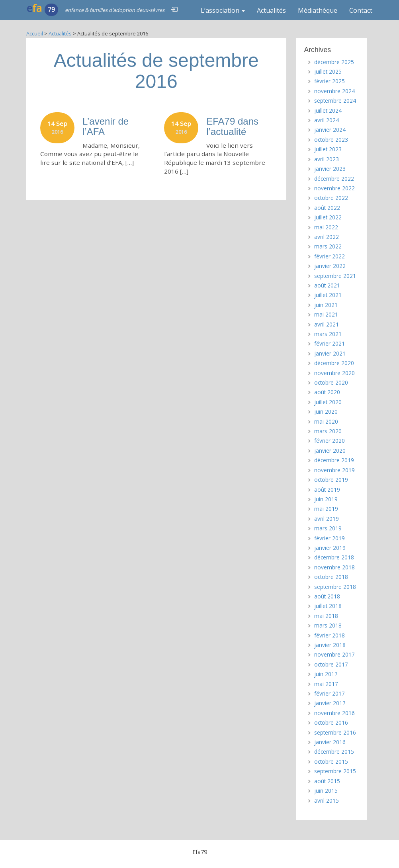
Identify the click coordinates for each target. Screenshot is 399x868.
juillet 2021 (328, 295)
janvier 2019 (330, 548)
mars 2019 (328, 528)
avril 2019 (327, 519)
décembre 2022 (334, 179)
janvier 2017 (330, 703)
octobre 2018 (331, 577)
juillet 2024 (328, 110)
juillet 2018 (328, 606)
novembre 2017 (334, 654)
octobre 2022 (331, 198)
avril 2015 (327, 801)
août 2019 (327, 490)
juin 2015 (326, 791)
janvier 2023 (330, 169)
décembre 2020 (334, 363)
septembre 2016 (335, 732)
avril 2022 (327, 237)
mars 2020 (328, 431)
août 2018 (327, 596)
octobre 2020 (331, 382)
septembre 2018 (335, 587)
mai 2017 (326, 684)
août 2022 (327, 208)
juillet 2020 (328, 402)
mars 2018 (328, 625)
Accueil (35, 33)
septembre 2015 (335, 771)
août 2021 (327, 285)
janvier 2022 (330, 266)
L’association (223, 10)
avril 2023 (327, 159)
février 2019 (330, 538)
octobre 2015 (331, 761)
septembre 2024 (335, 101)
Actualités (271, 10)
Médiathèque (318, 10)
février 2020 (330, 441)
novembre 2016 (334, 713)
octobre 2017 (331, 664)
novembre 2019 (334, 470)
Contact (361, 10)
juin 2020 (326, 412)
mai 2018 (326, 616)
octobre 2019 (331, 480)
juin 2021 (326, 305)
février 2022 (330, 256)
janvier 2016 (330, 742)
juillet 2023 (328, 149)
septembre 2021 (335, 276)
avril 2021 (327, 324)
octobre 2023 (331, 140)
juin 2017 (326, 674)
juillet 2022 (328, 217)
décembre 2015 (334, 752)
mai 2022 (326, 227)
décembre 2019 (334, 460)
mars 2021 (328, 334)
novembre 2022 (334, 188)
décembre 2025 (334, 62)
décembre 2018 (334, 557)
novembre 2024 (334, 91)
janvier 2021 (330, 353)
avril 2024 (327, 120)
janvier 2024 (330, 130)
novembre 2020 (334, 373)
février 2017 (330, 693)
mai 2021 (326, 314)
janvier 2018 (330, 645)
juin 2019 (326, 499)
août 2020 (327, 392)
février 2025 (330, 81)
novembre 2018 (334, 567)
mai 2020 (326, 421)
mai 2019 (326, 509)
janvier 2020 (330, 451)
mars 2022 (328, 246)
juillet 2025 (328, 71)
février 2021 (330, 343)
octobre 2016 (331, 722)
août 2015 (327, 781)
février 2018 (330, 635)
